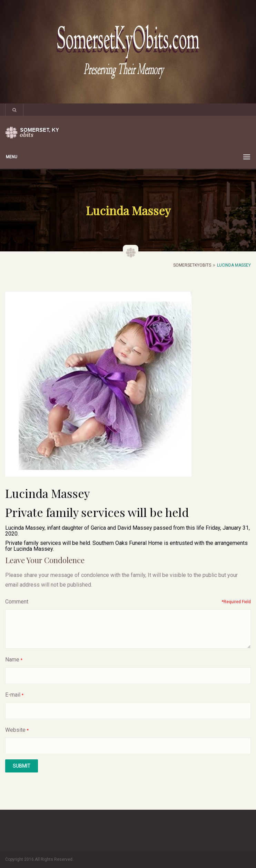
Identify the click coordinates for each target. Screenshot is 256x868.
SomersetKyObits (192, 265)
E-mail (13, 695)
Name (12, 660)
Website (15, 730)
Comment (17, 602)
